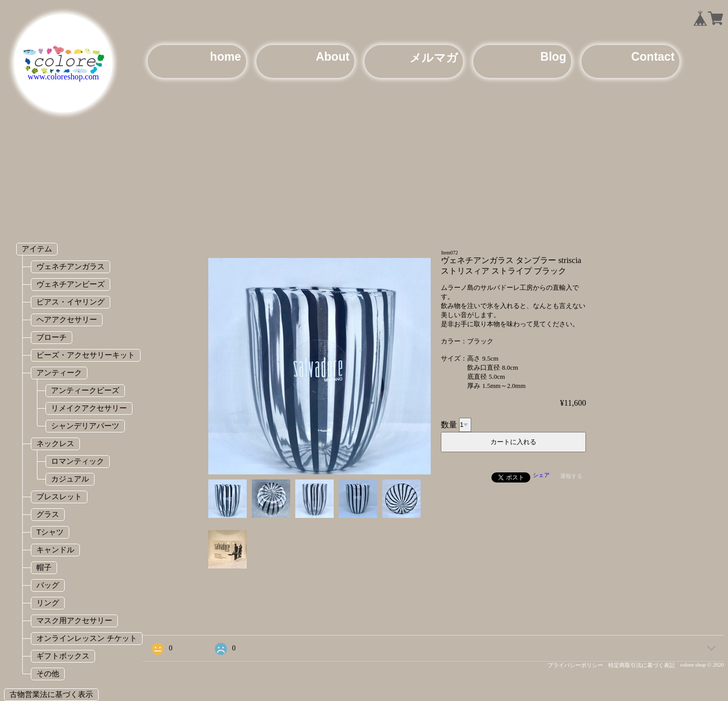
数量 (449, 424)
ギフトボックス (63, 656)
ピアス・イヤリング (71, 302)
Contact (653, 57)
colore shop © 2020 (702, 665)
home (225, 57)
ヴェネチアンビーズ (71, 284)
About (333, 57)
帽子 (44, 567)
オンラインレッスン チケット (87, 638)
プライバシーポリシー (575, 665)
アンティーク (59, 373)
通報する (571, 476)
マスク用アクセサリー (74, 620)
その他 (48, 673)
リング (48, 603)
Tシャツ (50, 532)
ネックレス (55, 443)
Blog (553, 57)
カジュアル (70, 479)
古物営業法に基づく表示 (51, 694)
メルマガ (434, 58)
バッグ (48, 585)
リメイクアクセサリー (89, 408)
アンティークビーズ (85, 390)
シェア (541, 475)
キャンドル (55, 550)
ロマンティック (78, 461)
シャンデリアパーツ (85, 426)
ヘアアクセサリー (67, 319)
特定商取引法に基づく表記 (642, 665)
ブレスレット (59, 496)
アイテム (37, 249)
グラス (48, 514)
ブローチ (52, 337)
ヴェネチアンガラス (71, 266)
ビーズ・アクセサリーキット (86, 355)
